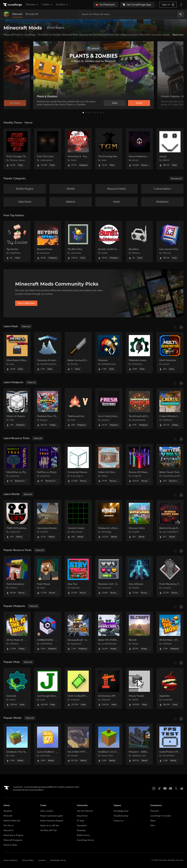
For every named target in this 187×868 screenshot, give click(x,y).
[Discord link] (171, 788)
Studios (62, 5)
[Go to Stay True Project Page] (78, 576)
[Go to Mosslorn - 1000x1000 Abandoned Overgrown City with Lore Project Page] (139, 744)
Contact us (119, 821)
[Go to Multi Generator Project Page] (170, 353)
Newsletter (82, 826)
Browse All (32, 14)
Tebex (153, 821)
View (115, 103)
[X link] (176, 788)
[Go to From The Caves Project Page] (48, 149)
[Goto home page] (13, 5)
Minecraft (8, 816)
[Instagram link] (154, 788)
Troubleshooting (121, 816)
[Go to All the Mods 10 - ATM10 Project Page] (17, 632)
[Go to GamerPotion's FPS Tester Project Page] (170, 744)
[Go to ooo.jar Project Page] (170, 149)
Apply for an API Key (50, 826)
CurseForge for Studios (161, 816)
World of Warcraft (12, 821)
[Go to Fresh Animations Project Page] (17, 576)
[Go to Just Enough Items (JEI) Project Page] (48, 688)
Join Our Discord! (85, 811)
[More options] (181, 5)
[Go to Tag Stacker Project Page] (17, 242)
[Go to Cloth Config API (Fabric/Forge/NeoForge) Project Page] (78, 688)
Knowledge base (121, 811)
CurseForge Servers (86, 840)
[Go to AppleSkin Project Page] (170, 688)
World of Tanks (10, 845)
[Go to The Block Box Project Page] (78, 242)
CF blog (80, 821)
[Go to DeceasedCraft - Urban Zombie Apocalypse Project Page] (78, 632)
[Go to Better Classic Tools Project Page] (170, 465)
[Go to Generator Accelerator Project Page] (48, 353)
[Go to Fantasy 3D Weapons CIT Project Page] (139, 465)
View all (26, 326)
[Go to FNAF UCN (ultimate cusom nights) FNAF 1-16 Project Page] (17, 520)
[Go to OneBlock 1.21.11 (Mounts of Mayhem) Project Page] (109, 744)
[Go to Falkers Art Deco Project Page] (109, 465)
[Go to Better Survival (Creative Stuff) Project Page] (78, 353)
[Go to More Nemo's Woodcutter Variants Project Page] (17, 353)
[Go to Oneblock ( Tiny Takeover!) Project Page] (17, 744)
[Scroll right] (181, 327)
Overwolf (154, 811)
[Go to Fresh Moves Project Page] (48, 576)
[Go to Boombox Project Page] (139, 242)
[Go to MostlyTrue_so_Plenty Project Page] (17, 465)
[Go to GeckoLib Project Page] (17, 688)
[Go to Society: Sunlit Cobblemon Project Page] (109, 242)
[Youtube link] (165, 788)
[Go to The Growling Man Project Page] (109, 149)
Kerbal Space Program (13, 835)
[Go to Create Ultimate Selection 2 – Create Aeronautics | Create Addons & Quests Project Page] (170, 409)
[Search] (181, 14)
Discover (17, 14)
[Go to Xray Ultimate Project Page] (139, 576)
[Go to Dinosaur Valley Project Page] (139, 520)
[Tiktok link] (159, 788)
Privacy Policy (28, 860)
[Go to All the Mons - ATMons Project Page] (170, 632)
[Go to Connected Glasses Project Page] (78, 465)
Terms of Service (11, 860)
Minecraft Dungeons (13, 840)
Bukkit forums (83, 835)
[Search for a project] (128, 14)
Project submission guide (51, 816)
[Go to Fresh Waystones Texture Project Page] (170, 576)
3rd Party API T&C (49, 830)
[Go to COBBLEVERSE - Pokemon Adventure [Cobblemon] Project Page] (48, 632)
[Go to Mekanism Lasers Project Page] (139, 353)
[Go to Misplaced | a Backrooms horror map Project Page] (109, 520)
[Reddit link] (182, 788)
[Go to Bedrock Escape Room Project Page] (170, 520)
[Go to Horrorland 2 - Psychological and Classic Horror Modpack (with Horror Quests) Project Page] (78, 149)
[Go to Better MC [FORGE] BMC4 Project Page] (109, 632)
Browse (32, 5)
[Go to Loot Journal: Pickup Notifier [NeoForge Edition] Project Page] (170, 242)
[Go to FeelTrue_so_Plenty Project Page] (48, 465)
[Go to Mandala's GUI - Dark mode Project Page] (109, 576)
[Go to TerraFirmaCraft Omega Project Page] (139, 409)
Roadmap (81, 830)
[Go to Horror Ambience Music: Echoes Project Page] (139, 149)
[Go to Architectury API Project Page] (109, 688)
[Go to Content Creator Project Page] (78, 520)
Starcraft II (8, 830)
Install (139, 103)
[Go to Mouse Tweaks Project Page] (139, 688)
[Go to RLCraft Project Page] (139, 632)
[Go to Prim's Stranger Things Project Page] (17, 149)
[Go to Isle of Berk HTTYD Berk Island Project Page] (78, 744)
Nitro (153, 826)
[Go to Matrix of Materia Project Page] (17, 409)
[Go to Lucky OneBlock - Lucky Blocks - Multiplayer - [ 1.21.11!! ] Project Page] (48, 744)
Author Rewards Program (52, 821)
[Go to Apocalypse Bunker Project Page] (48, 520)
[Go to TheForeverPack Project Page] (78, 409)
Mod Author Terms (58, 860)
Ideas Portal (82, 816)
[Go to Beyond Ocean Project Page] (48, 242)
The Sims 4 (9, 826)
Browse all (176, 179)
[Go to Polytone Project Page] (109, 353)
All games (8, 811)
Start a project (47, 811)
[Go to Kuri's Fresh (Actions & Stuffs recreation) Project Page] (109, 409)
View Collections (26, 303)
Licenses (42, 860)
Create (47, 5)
